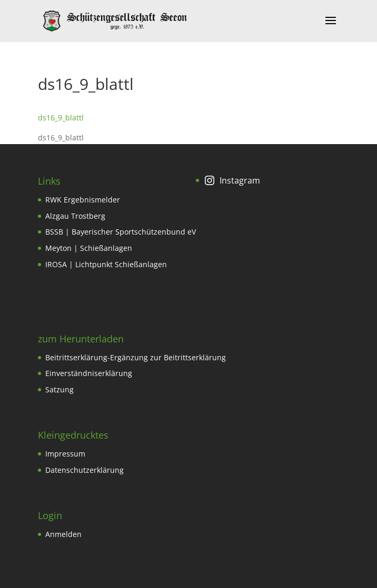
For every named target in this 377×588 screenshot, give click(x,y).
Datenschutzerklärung (85, 470)
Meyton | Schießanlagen (89, 248)
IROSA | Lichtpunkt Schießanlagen (106, 264)
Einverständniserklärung (89, 373)
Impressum (65, 454)
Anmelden (63, 534)
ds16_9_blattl (61, 118)
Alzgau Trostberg (75, 216)
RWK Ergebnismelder (83, 200)
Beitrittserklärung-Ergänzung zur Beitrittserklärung (136, 357)
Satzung (59, 389)
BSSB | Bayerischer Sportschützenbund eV (121, 232)
